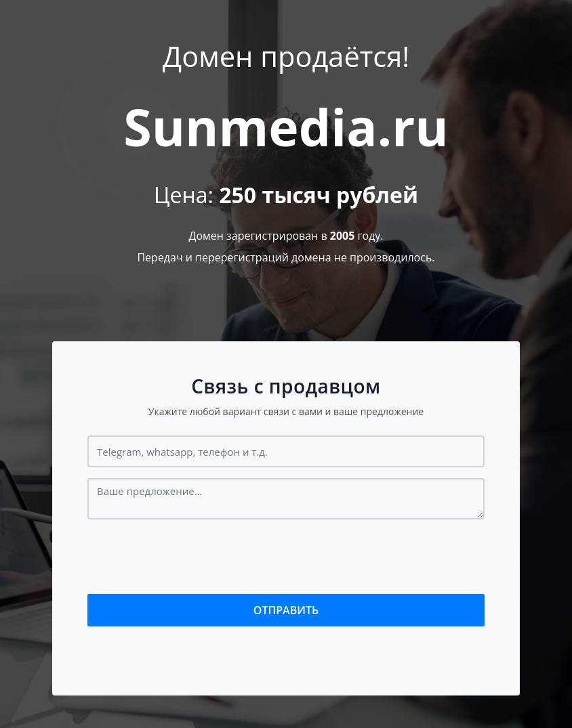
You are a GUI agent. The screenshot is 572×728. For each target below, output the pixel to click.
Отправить (286, 610)
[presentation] (190, 557)
